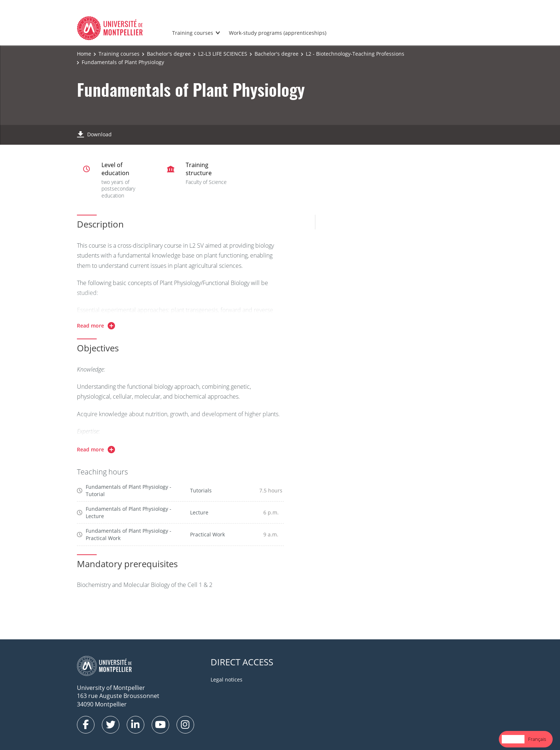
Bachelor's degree (169, 54)
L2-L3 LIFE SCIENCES (223, 54)
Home (84, 54)
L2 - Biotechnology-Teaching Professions (355, 54)
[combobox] (513, 739)
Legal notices (227, 679)
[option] (537, 739)
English (513, 739)
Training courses (193, 33)
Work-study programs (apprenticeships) (278, 33)
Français (537, 739)
